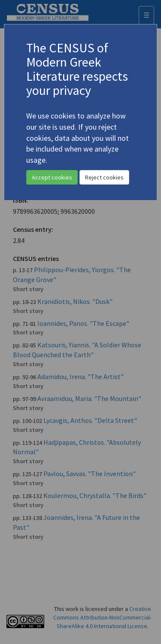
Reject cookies (104, 177)
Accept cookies (52, 177)
